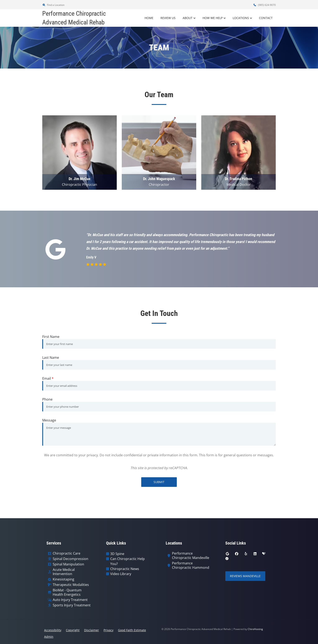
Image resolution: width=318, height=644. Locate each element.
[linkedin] (255, 554)
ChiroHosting (255, 629)
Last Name (51, 358)
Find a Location (53, 5)
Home (149, 18)
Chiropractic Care (67, 553)
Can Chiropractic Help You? (128, 561)
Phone (47, 399)
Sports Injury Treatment (72, 605)
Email (48, 378)
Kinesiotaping (63, 579)
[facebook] (237, 554)
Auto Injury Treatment (70, 600)
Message (49, 420)
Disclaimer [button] (92, 630)
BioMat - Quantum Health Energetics (67, 592)
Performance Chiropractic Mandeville (191, 556)
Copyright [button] (73, 630)
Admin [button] (49, 637)
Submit (159, 482)
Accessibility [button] (53, 630)
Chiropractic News (125, 569)
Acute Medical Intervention (64, 572)
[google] (227, 554)
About (188, 18)
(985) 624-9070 (264, 5)
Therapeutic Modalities (71, 585)
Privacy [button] (108, 630)
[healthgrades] (264, 554)
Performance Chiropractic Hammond (191, 565)
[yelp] (246, 554)
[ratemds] (227, 559)
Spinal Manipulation (68, 564)
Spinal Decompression (71, 559)
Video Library (121, 574)
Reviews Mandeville (245, 576)
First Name (51, 337)
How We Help (213, 18)
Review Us (168, 18)
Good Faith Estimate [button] (132, 630)
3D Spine (117, 554)
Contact (266, 18)
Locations (241, 18)
